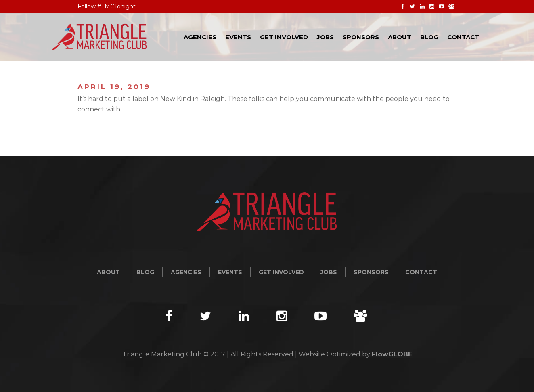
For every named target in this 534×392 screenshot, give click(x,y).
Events (230, 272)
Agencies (186, 272)
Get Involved (281, 272)
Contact (421, 272)
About (108, 272)
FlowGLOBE (392, 354)
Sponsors (371, 272)
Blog (145, 272)
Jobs (329, 272)
